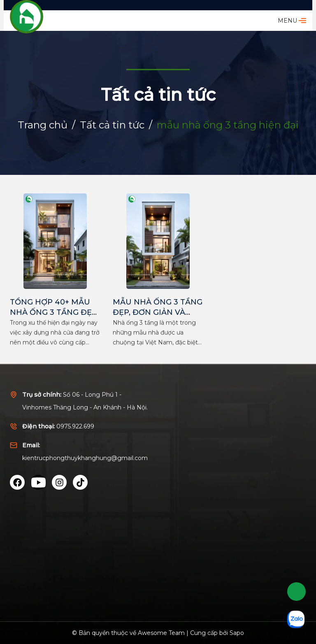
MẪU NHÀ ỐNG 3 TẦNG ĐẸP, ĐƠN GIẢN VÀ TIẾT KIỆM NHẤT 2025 (158, 312)
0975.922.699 (75, 426)
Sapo (237, 633)
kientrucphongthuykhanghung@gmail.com (85, 458)
